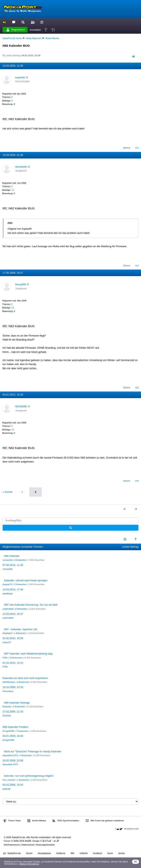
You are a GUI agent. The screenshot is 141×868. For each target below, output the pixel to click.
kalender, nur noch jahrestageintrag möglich (29, 776)
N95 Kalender (12, 556)
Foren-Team (12, 821)
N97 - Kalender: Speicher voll (21, 629)
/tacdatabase (44, 853)
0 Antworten (20, 560)
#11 (137, 148)
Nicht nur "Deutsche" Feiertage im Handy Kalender (33, 751)
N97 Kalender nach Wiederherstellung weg (28, 654)
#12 (137, 266)
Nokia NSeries (52, 38)
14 (13, 190)
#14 (137, 481)
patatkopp (8, 593)
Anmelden (35, 30)
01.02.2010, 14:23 (13, 663)
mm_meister (9, 780)
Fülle (5, 658)
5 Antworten (20, 584)
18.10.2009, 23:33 (13, 687)
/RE (72, 853)
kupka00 (20, 77)
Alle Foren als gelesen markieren (105, 821)
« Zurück (8, 492)
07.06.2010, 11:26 (13, 565)
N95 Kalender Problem (15, 727)
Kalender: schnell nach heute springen (26, 580)
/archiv (121, 853)
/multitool (98, 853)
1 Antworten (20, 633)
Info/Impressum (12, 845)
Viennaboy (8, 691)
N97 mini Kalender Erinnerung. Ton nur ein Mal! (31, 605)
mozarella (8, 560)
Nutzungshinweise (45, 845)
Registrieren (16, 30)
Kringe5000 (8, 731)
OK (136, 862)
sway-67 (7, 642)
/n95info (84, 853)
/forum (29, 853)
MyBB (28, 841)
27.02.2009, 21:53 (13, 712)
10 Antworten (16, 658)
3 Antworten (23, 682)
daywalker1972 (10, 755)
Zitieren (127, 148)
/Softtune (61, 853)
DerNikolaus (9, 682)
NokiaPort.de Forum (12, 38)
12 (13, 308)
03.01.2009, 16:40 (13, 736)
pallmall (6, 789)
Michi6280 (21, 167)
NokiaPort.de (12, 853)
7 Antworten (22, 731)
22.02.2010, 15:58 (13, 638)
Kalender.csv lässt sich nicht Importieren (25, 678)
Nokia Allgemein (34, 38)
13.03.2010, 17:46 (13, 589)
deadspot (7, 633)
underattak (8, 609)
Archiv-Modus (37, 821)
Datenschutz (28, 845)
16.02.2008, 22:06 (13, 760)
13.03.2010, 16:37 (13, 614)
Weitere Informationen (29, 864)
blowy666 (21, 284)
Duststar (7, 707)
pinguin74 (8, 584)
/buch (110, 853)
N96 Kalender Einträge (17, 703)
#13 (137, 388)
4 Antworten (19, 707)
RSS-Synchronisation (66, 821)
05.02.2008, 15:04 (13, 785)
